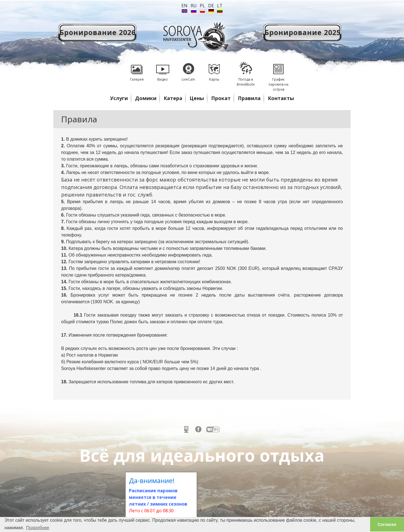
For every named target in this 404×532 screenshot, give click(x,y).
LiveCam (188, 70)
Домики (146, 98)
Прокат (221, 98)
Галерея (137, 70)
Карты (214, 70)
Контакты (281, 98)
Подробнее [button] (38, 528)
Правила (249, 98)
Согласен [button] (387, 524)
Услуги (119, 98)
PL (202, 6)
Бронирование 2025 (303, 32)
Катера (173, 98)
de (211, 6)
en (184, 6)
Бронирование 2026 (98, 32)
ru (194, 6)
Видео (163, 70)
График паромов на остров (278, 75)
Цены (197, 98)
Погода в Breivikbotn (246, 72)
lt (220, 6)
